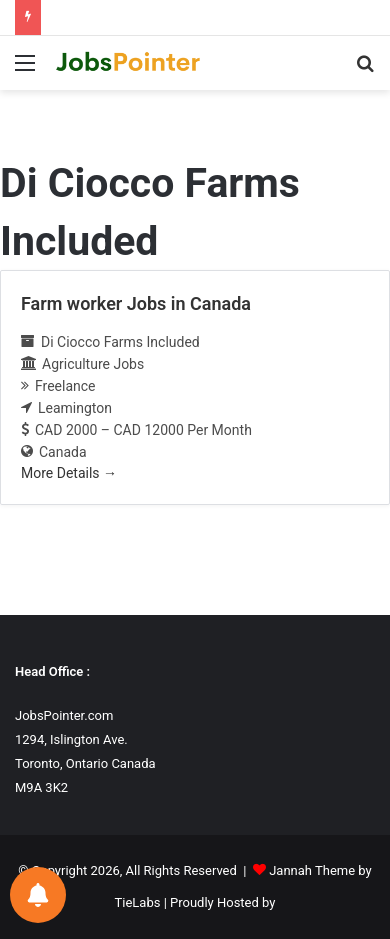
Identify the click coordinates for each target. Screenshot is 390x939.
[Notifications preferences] (38, 895)
